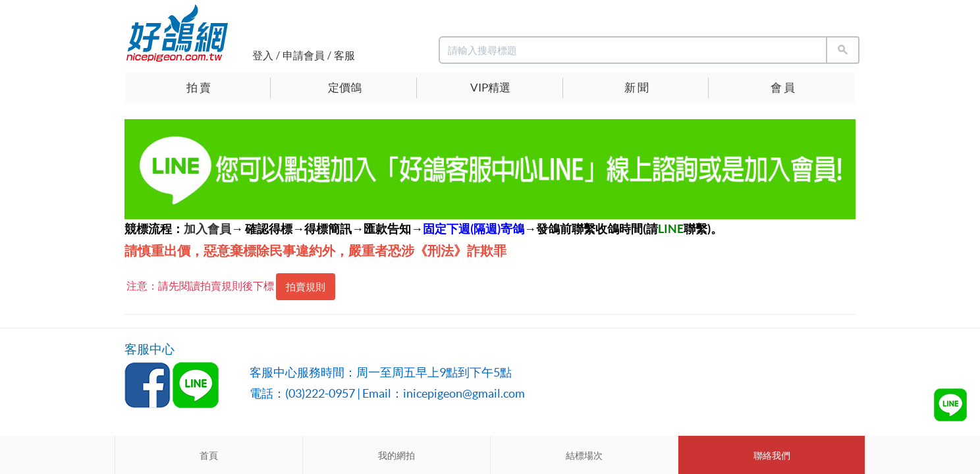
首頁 (209, 456)
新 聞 (637, 87)
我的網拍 (396, 456)
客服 (344, 55)
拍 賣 (199, 87)
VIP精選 (490, 87)
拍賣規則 (306, 287)
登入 (263, 55)
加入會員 (207, 229)
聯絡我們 (772, 456)
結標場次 (584, 456)
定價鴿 (345, 87)
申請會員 (304, 55)
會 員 (783, 87)
